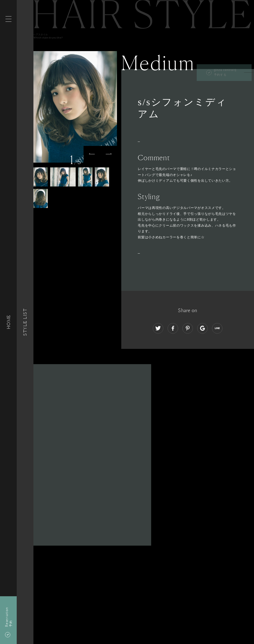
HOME (8, 322)
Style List (25, 322)
